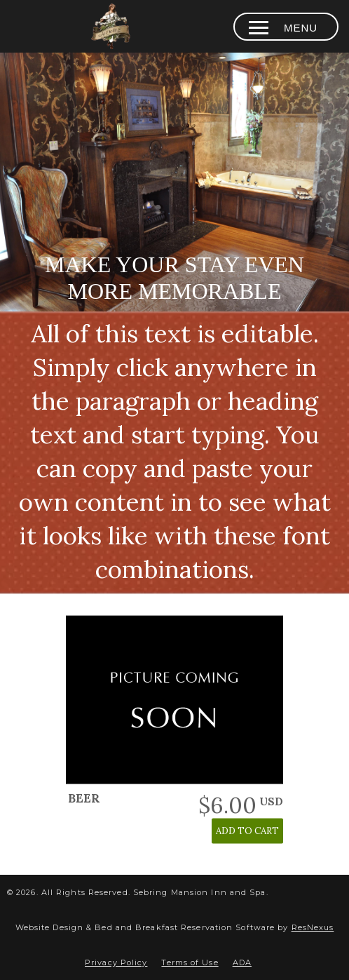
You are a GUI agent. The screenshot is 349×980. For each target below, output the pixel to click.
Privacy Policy (116, 962)
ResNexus (313, 927)
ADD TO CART (247, 831)
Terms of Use (190, 962)
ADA (242, 962)
